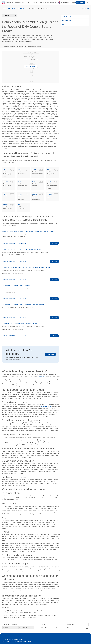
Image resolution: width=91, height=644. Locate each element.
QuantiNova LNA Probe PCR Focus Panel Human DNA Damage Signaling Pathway (28, 231)
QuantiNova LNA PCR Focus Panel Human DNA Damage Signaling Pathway (26, 268)
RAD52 (5, 205)
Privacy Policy (6, 641)
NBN (5, 194)
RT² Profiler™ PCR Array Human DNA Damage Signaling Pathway (23, 305)
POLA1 (20, 194)
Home (4, 8)
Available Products (35, 47)
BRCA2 (5, 182)
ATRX (34, 170)
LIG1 (34, 182)
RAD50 (35, 194)
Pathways (21, 8)
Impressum (31, 641)
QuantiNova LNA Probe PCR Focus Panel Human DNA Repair (21, 249)
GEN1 (20, 182)
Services (47, 2)
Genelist (22, 47)
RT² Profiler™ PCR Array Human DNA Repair (16, 286)
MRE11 (49, 182)
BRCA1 (49, 170)
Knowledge (41, 2)
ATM (19, 170)
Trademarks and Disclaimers (19, 641)
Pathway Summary (9, 47)
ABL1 (5, 170)
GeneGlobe (9, 3)
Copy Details (22, 243)
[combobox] (10, 16)
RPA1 (20, 205)
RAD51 (49, 194)
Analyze (35, 2)
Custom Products (27, 2)
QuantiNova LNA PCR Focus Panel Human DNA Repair (19, 324)
